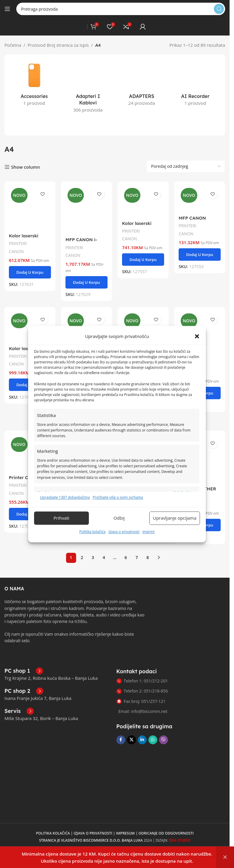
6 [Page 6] (126, 544)
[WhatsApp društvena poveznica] (153, 727)
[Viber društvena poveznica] (164, 727)
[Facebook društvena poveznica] (121, 727)
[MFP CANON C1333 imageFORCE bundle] (86, 318)
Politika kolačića (92, 532)
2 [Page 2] (82, 544)
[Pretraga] (121, 9)
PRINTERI (18, 230)
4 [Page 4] (104, 544)
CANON (16, 238)
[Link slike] (27, 643)
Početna (13, 45)
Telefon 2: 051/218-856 (142, 678)
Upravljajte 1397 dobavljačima (65, 497)
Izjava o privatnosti (124, 532)
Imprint (149, 532)
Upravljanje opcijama (175, 518)
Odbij (119, 518)
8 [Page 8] (148, 544)
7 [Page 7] (137, 544)
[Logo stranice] (84, 26)
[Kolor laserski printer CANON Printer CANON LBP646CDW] (30, 195)
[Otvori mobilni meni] (7, 9)
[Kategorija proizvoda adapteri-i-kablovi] (88, 80)
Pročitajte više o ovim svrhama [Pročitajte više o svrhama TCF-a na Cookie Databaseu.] (118, 497)
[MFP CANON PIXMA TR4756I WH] (200, 318)
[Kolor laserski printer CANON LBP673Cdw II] (30, 314)
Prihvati (61, 518)
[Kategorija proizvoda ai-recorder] (195, 77)
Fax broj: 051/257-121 (141, 688)
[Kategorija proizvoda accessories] (34, 85)
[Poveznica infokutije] (24, 658)
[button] (197, 336)
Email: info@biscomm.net (143, 698)
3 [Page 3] (93, 544)
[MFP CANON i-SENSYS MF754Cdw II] (86, 197)
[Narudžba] (186, 153)
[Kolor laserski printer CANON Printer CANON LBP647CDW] (143, 188)
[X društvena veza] (132, 727)
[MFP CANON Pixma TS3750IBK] (200, 186)
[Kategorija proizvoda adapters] (142, 77)
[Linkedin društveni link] (142, 727)
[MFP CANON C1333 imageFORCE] (143, 318)
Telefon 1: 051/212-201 (142, 667)
